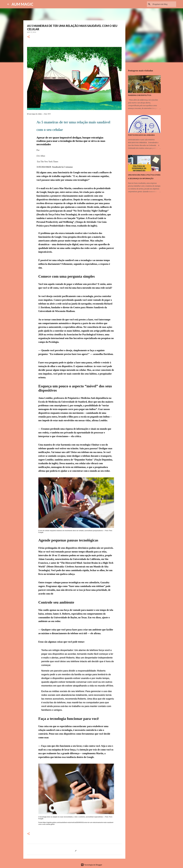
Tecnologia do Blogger (92, 865)
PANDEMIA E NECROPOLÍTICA (140, 95)
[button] (28, 37)
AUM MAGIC (22, 4)
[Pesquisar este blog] (164, 4)
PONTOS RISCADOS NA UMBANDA (141, 135)
